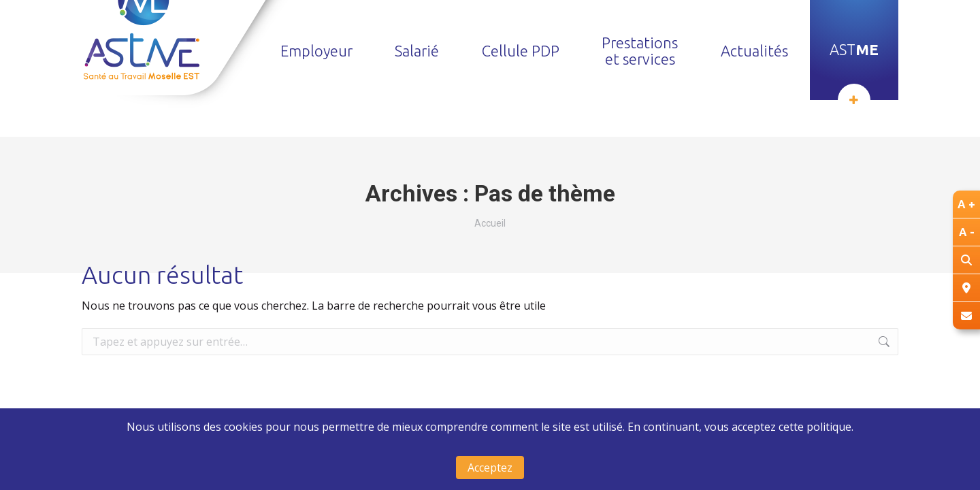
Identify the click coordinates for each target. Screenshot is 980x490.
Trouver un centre (773, 19)
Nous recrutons (661, 19)
